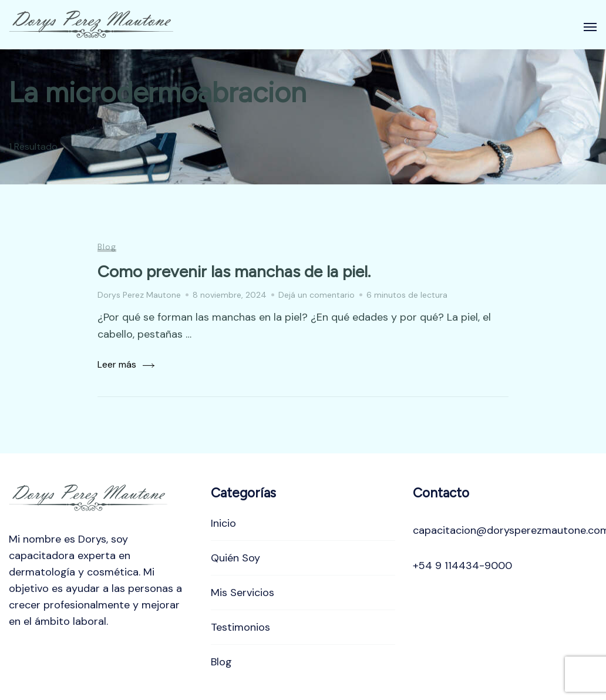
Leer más (117, 364)
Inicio (223, 523)
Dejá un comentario (317, 295)
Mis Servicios (243, 593)
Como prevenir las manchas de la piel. (234, 271)
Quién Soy (235, 558)
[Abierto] (590, 27)
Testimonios (240, 627)
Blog (107, 247)
